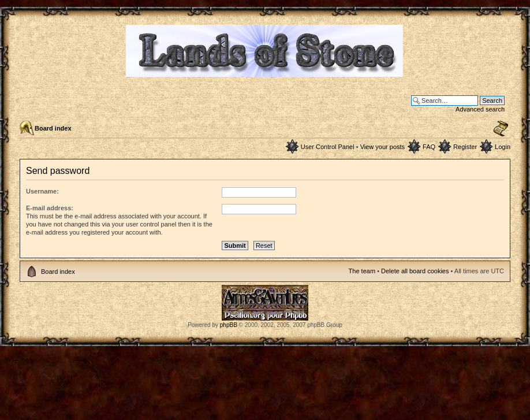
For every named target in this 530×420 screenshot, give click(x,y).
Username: (42, 191)
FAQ (429, 147)
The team (362, 271)
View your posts (382, 147)
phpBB (229, 325)
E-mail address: (50, 208)
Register (465, 147)
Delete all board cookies (415, 271)
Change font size (501, 129)
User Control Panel (328, 147)
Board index (53, 128)
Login (503, 147)
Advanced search (480, 109)
